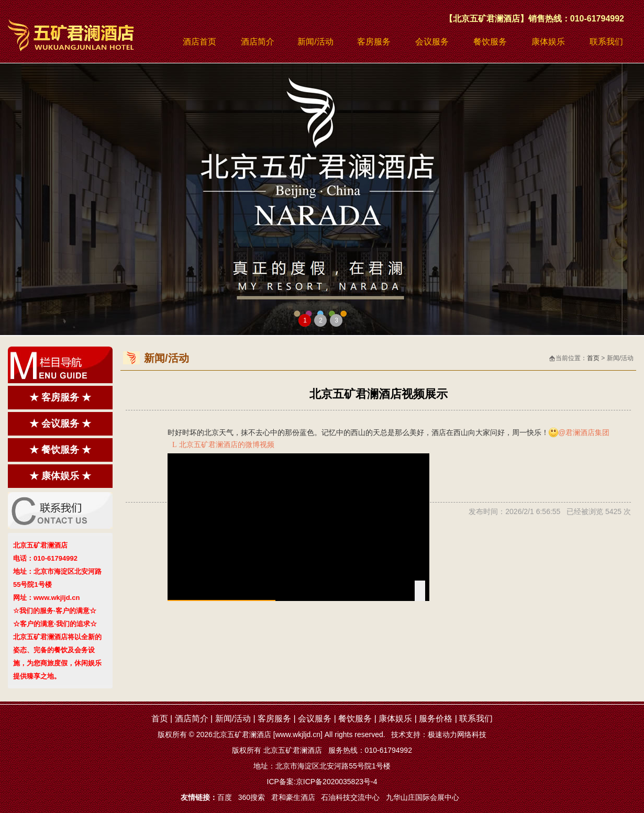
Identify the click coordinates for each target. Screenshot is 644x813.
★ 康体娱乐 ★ (60, 476)
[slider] (298, 600)
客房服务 (374, 42)
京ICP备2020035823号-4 (337, 782)
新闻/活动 (315, 42)
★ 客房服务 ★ (60, 397)
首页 (593, 358)
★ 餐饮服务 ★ (60, 450)
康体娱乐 (548, 42)
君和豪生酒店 (293, 797)
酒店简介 (258, 42)
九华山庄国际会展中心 (423, 797)
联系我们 (606, 42)
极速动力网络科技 (457, 734)
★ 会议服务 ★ (60, 424)
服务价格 (436, 719)
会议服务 (432, 42)
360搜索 (252, 797)
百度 (225, 797)
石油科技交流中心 (350, 797)
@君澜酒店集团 (584, 432)
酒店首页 (199, 42)
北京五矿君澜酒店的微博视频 (223, 444)
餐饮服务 (490, 42)
